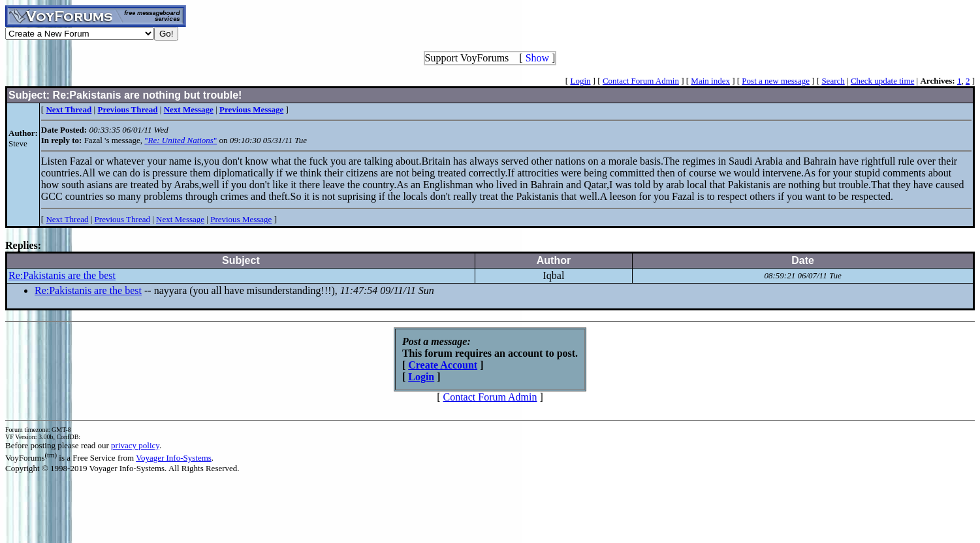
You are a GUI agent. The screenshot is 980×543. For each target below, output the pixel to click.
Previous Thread (122, 219)
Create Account (443, 365)
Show (537, 58)
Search (833, 81)
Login (580, 81)
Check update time (882, 81)
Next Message (180, 219)
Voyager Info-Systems (174, 458)
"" (181, 140)
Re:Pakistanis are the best (62, 275)
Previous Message (241, 219)
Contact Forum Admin (641, 81)
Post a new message (776, 81)
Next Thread (67, 219)
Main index (710, 81)
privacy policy (135, 445)
